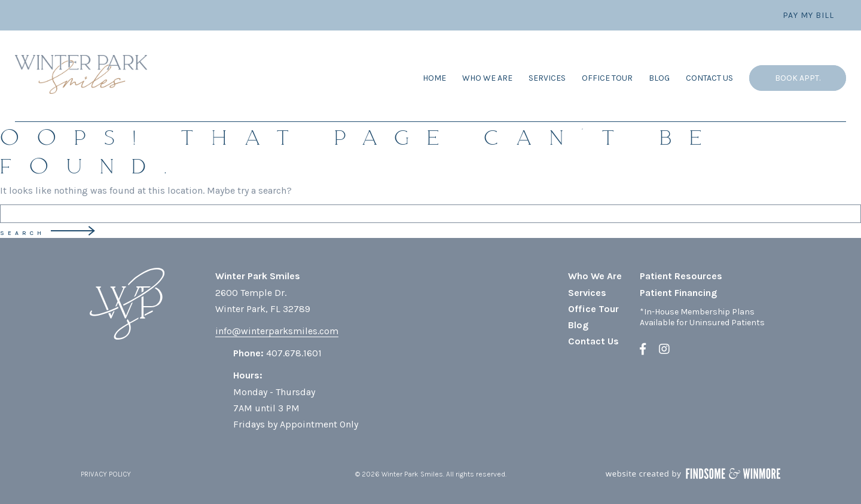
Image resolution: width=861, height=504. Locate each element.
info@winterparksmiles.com (277, 331)
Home (434, 78)
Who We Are (487, 78)
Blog (659, 78)
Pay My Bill (808, 15)
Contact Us (709, 78)
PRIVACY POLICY (106, 474)
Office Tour (607, 78)
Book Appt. (798, 78)
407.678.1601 (294, 353)
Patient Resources (681, 276)
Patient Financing (678, 293)
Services (547, 78)
